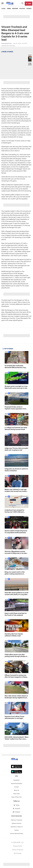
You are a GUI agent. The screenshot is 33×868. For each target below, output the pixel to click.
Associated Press (6, 43)
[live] (29, 4)
